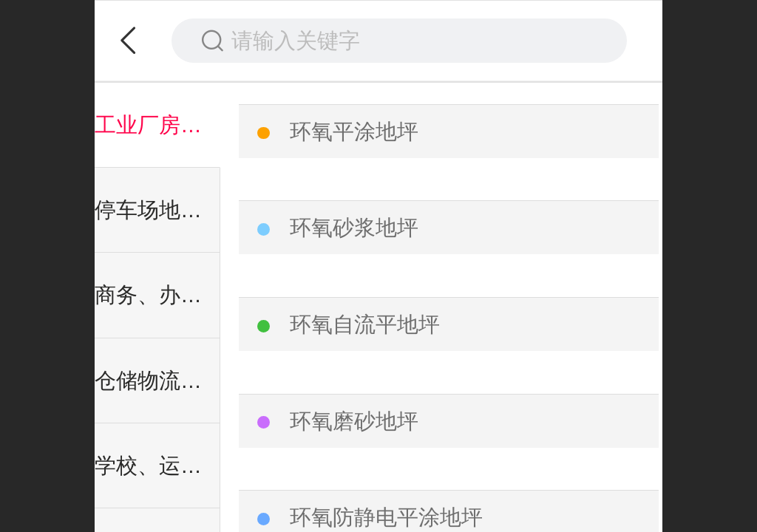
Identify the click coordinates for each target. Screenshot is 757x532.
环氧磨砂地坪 (354, 421)
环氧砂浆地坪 (354, 228)
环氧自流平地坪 (365, 324)
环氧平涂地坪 (354, 132)
